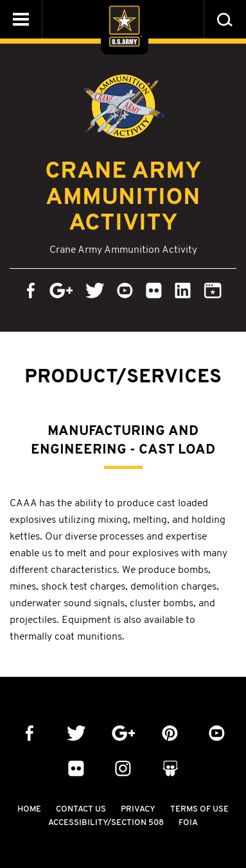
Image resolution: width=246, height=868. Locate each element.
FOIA (188, 822)
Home (29, 809)
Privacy (138, 809)
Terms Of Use (199, 809)
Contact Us (81, 809)
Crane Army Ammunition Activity (123, 196)
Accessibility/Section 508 (106, 822)
